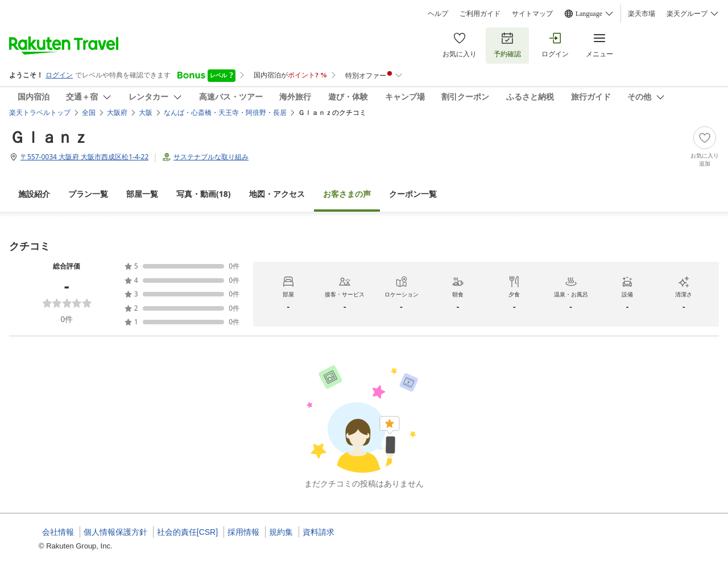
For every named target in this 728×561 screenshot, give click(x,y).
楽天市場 (642, 14)
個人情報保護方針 (115, 532)
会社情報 (58, 532)
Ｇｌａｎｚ (49, 137)
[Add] (705, 147)
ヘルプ (438, 14)
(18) (204, 194)
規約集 (281, 532)
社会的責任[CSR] (187, 532)
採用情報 (243, 532)
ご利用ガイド (480, 14)
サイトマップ (532, 14)
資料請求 (318, 532)
